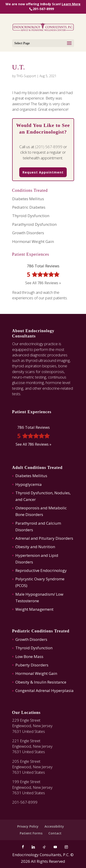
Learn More (71, 4)
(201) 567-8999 (49, 147)
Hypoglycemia (29, 484)
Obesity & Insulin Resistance (41, 682)
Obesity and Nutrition (35, 547)
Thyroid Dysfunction (31, 216)
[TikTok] (44, 847)
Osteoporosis (27, 508)
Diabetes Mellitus (28, 199)
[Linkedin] (33, 847)
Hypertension (28, 555)
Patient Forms (31, 833)
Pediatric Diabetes (29, 207)
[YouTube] (55, 847)
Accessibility (54, 826)
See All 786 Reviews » (43, 283)
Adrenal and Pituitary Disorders (44, 538)
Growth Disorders (28, 233)
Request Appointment (43, 172)
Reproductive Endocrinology (41, 570)
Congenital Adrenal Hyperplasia (44, 690)
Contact (55, 833)
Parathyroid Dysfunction (34, 224)
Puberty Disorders (32, 665)
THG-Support (26, 76)
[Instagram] (66, 847)
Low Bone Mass (29, 656)
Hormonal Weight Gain (33, 241)
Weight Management (34, 609)
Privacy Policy (28, 826)
